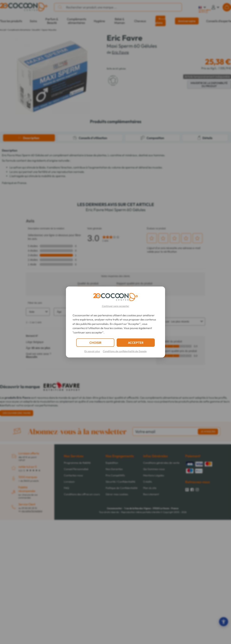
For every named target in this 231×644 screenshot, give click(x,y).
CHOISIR (95, 343)
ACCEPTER (136, 343)
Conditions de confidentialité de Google (125, 351)
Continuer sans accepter (115, 306)
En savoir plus (92, 351)
